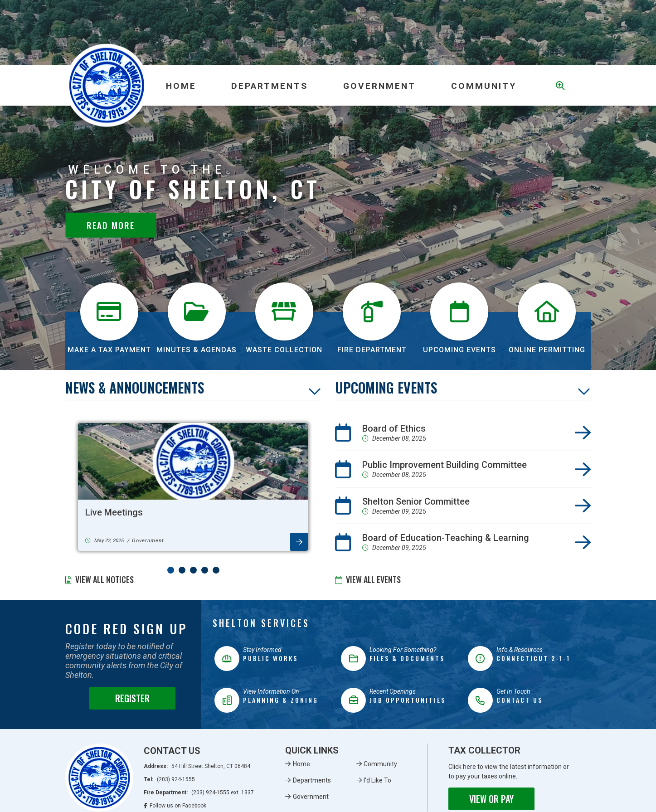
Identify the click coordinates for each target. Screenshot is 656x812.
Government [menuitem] (379, 86)
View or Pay (491, 799)
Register (132, 698)
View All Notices (104, 579)
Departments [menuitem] (270, 86)
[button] (171, 570)
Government (311, 797)
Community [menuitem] (484, 86)
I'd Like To (377, 780)
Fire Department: (199, 793)
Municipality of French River (107, 85)
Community (380, 764)
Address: (197, 766)
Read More (111, 225)
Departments (312, 780)
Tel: (169, 779)
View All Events (373, 579)
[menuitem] (181, 85)
